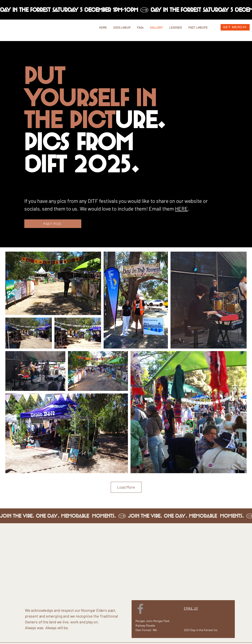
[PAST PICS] (53, 224)
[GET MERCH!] (235, 27)
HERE (181, 209)
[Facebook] (140, 609)
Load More (126, 487)
